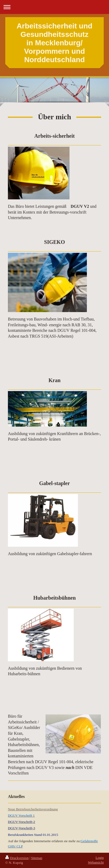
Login (100, 858)
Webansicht (96, 862)
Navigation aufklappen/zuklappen (54, 7)
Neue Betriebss (18, 809)
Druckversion (17, 858)
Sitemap (37, 858)
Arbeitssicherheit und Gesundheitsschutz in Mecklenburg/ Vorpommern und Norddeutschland (54, 43)
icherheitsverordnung (43, 809)
